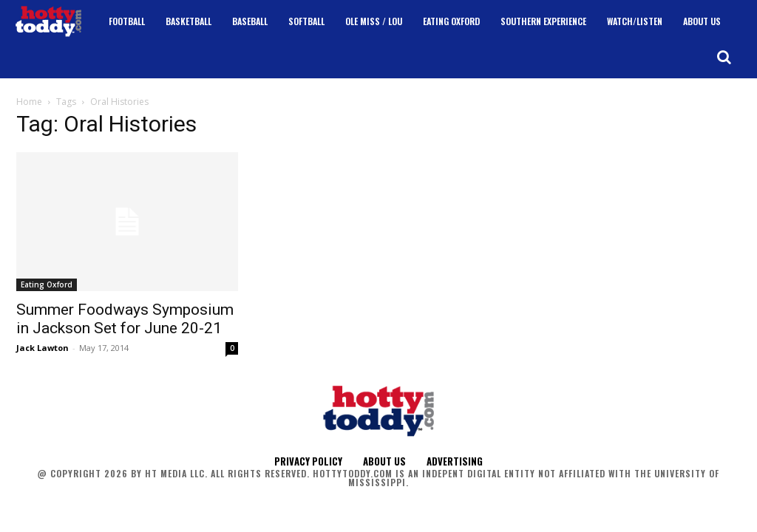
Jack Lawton (43, 348)
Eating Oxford (47, 284)
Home (29, 102)
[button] (724, 57)
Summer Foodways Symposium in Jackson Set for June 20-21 (125, 319)
